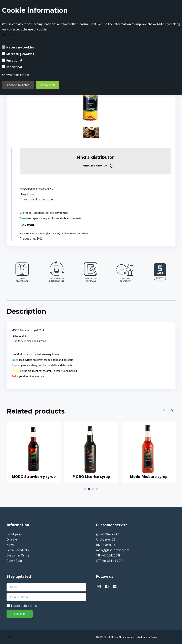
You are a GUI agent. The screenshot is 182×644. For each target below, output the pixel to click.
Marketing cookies (20, 54)
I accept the (24, 606)
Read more (10, 35)
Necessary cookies (20, 47)
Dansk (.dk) (14, 561)
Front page (14, 534)
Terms (10, 637)
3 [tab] (94, 489)
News (10, 545)
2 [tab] (90, 489)
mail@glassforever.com (113, 550)
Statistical (14, 67)
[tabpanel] (34, 453)
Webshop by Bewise (148, 637)
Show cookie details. (16, 75)
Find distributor (95, 165)
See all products (18, 550)
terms (32, 606)
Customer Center (19, 555)
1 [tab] (85, 489)
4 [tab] (98, 489)
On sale (12, 539)
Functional (14, 60)
